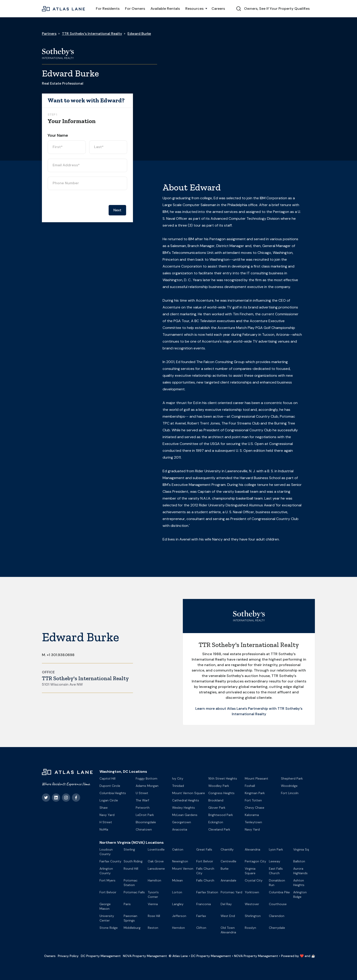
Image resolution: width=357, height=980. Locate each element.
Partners (49, 34)
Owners (50, 956)
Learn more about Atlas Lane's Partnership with (236, 708)
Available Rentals (165, 9)
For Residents (108, 9)
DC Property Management (101, 956)
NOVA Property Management (145, 956)
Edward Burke (139, 34)
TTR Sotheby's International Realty (92, 34)
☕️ (313, 956)
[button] (196, 9)
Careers (218, 9)
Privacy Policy (68, 956)
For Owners (135, 9)
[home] (63, 9)
